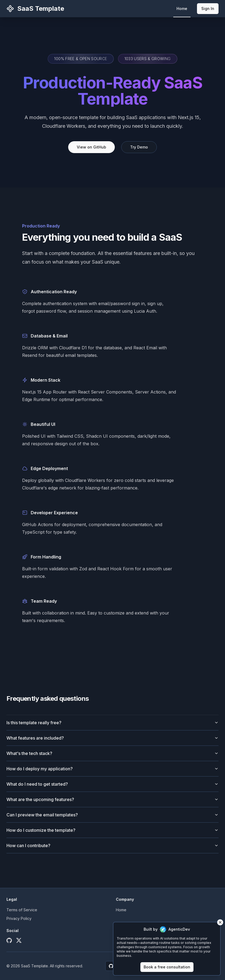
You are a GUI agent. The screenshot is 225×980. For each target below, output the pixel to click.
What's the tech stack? (112, 753)
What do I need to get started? (112, 784)
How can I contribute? (112, 846)
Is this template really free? (112, 723)
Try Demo (139, 147)
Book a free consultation (167, 967)
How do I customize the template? (112, 830)
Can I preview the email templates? (112, 815)
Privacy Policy (19, 918)
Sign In (208, 8)
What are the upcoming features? (112, 799)
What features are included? (112, 738)
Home (182, 8)
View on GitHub (91, 147)
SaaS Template (35, 8)
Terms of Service (22, 910)
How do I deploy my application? (112, 769)
